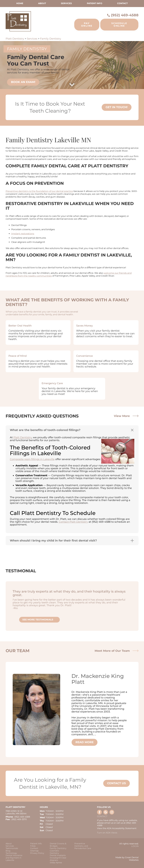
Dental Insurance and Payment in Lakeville (14, 858)
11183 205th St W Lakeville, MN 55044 (16, 812)
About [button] (42, 3)
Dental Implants (58, 855)
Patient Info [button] (95, 3)
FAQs (33, 846)
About (9, 844)
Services (66, 3)
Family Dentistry (51, 39)
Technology (11, 853)
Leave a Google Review (106, 812)
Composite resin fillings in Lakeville (32, 459)
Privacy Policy (37, 853)
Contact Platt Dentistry (73, 522)
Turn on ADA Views (107, 833)
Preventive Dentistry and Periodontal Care (83, 846)
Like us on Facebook (99, 812)
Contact (122, 3)
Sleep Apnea (56, 863)
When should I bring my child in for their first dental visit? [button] (53, 541)
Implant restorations (23, 234)
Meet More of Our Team (117, 651)
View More (126, 416)
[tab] (72, 430)
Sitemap (34, 851)
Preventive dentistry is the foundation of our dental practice (39, 191)
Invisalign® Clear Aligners (58, 859)
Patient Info (36, 844)
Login (135, 846)
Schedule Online (119, 25)
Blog (8, 851)
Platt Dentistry (15, 39)
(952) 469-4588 (125, 15)
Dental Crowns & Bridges (58, 845)
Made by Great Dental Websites (127, 859)
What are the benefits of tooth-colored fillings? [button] (45, 430)
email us (109, 823)
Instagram (112, 812)
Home (20, 3)
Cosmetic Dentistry (54, 852)
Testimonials (12, 848)
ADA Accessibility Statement (122, 828)
